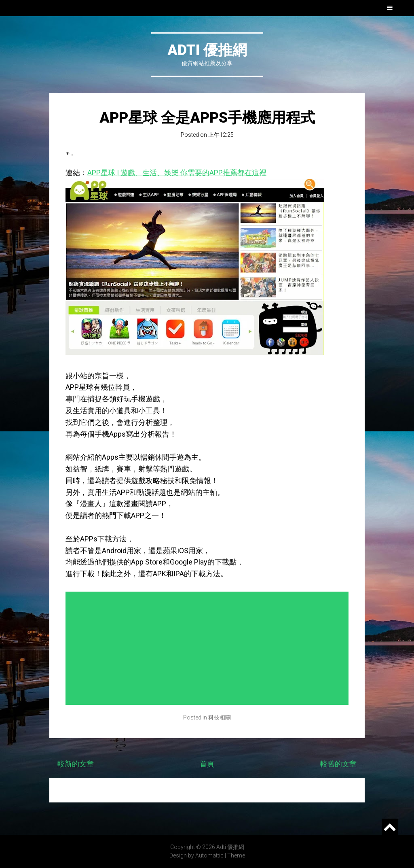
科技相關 (220, 717)
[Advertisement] (209, 648)
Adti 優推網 (207, 50)
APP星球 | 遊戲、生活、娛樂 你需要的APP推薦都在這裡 (177, 173)
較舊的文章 (338, 764)
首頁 (207, 764)
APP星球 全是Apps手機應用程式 (207, 118)
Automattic (209, 855)
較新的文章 (76, 764)
